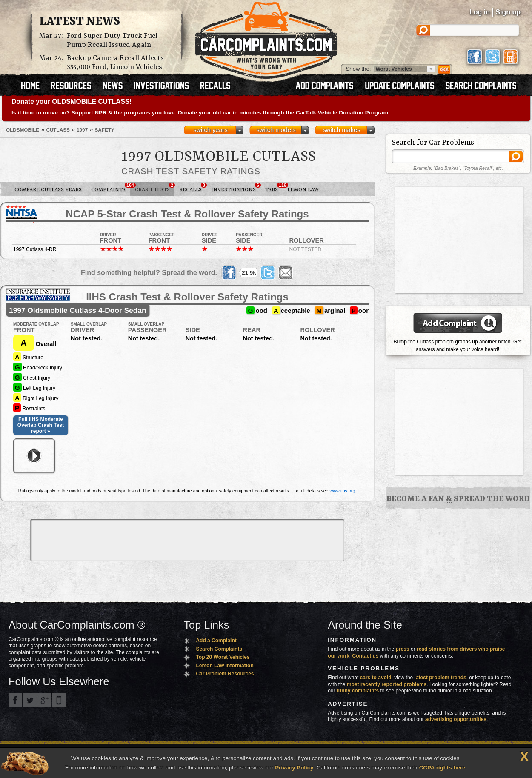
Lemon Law (303, 190)
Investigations (236, 188)
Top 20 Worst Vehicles (223, 657)
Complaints (111, 188)
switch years (210, 130)
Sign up (508, 12)
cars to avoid (376, 678)
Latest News (80, 22)
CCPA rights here (442, 768)
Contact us (366, 656)
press (403, 649)
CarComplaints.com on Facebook (15, 700)
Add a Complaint (216, 641)
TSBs (274, 188)
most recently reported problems (387, 684)
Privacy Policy (294, 768)
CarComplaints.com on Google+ (44, 700)
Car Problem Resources (225, 674)
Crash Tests (155, 188)
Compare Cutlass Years (48, 190)
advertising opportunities (456, 719)
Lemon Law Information (225, 666)
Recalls (193, 188)
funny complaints (358, 691)
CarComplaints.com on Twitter (30, 700)
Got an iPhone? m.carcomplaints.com (59, 700)
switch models (276, 130)
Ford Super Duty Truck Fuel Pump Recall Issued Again (112, 40)
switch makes (342, 130)
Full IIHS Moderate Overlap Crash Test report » (41, 425)
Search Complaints (219, 649)
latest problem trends (440, 678)
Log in (480, 12)
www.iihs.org (343, 491)
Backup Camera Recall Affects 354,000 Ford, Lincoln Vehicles (115, 63)
